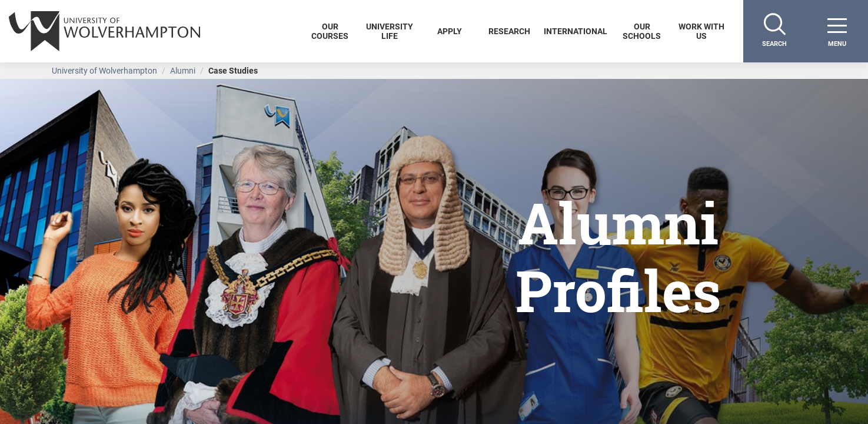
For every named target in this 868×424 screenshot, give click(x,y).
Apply (450, 31)
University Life (390, 31)
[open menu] (837, 31)
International (576, 31)
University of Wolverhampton (104, 70)
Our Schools (642, 31)
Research (509, 31)
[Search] (774, 31)
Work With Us (701, 31)
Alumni (183, 70)
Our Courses (330, 31)
